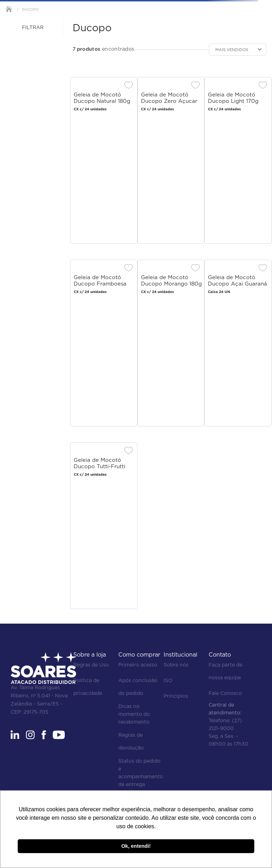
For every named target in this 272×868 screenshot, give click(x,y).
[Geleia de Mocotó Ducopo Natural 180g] (104, 162)
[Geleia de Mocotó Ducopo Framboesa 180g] (104, 345)
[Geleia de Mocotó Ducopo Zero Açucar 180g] (171, 162)
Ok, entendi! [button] (136, 846)
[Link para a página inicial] (9, 9)
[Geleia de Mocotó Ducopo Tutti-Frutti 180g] (104, 527)
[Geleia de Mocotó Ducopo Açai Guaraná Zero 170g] (238, 345)
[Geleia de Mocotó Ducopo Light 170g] (238, 162)
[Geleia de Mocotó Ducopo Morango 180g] (171, 345)
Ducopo (30, 10)
